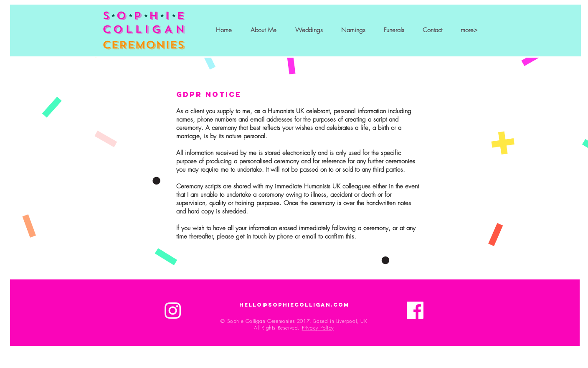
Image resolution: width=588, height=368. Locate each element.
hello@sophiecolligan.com (294, 305)
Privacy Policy (318, 328)
